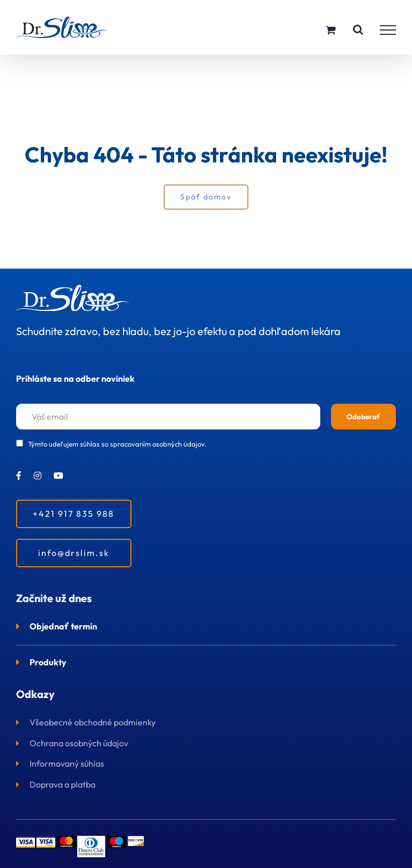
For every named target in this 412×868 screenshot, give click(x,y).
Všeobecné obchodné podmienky (93, 722)
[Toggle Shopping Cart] (331, 30)
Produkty (48, 662)
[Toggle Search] (358, 29)
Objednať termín (63, 626)
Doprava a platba (62, 784)
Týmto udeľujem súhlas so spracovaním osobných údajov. (117, 444)
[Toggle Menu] (388, 30)
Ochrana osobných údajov (79, 743)
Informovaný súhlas (67, 763)
